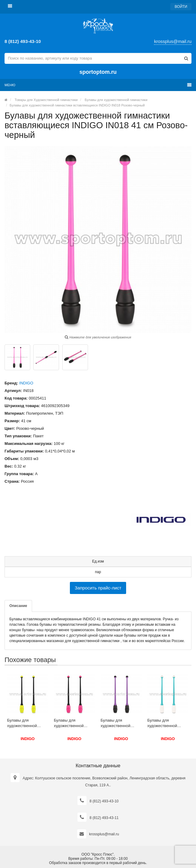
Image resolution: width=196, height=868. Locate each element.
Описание (18, 606)
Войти (181, 7)
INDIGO (26, 383)
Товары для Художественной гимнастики (46, 100)
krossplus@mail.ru (173, 41)
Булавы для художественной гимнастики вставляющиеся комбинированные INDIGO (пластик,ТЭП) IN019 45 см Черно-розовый (73, 723)
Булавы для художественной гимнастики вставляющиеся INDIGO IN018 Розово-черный (77, 105)
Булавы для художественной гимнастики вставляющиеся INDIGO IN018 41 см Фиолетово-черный (119, 723)
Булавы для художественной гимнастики (116, 100)
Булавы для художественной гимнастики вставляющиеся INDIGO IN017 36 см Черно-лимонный (26, 723)
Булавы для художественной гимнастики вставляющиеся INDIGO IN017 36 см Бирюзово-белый (166, 723)
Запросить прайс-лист (98, 588)
